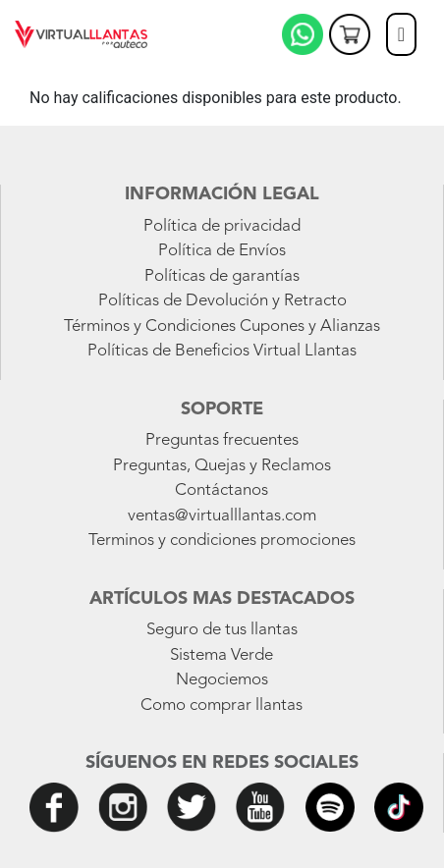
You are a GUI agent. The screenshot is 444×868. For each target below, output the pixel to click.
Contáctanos (222, 490)
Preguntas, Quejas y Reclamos (222, 466)
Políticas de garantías (222, 276)
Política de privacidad (222, 226)
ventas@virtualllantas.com (222, 516)
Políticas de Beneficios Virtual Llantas (222, 351)
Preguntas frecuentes (222, 440)
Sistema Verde (222, 655)
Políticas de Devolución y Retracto (222, 301)
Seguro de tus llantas (222, 630)
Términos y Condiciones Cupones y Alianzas (222, 326)
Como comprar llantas (222, 705)
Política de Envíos (222, 251)
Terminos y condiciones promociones (222, 541)
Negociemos (222, 680)
